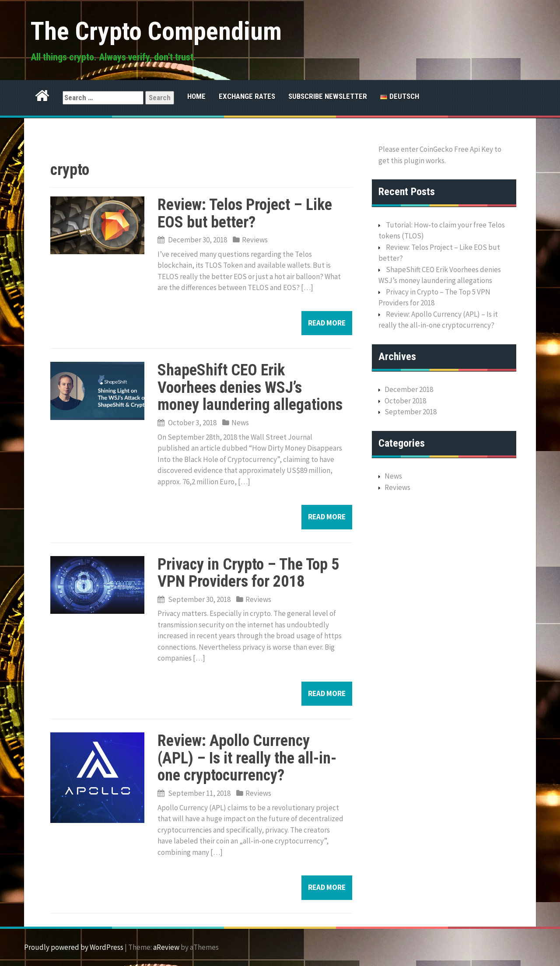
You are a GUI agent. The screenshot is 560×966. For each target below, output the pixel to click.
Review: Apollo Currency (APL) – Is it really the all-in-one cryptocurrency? (247, 758)
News (240, 423)
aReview (166, 947)
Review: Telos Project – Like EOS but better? (245, 213)
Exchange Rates (247, 96)
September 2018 (411, 412)
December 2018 (409, 389)
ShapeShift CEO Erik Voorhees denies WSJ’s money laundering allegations (250, 387)
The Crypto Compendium (156, 31)
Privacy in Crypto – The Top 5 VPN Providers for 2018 (248, 573)
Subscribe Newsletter (328, 96)
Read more (327, 323)
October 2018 (405, 401)
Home (196, 96)
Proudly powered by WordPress (74, 947)
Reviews (255, 240)
